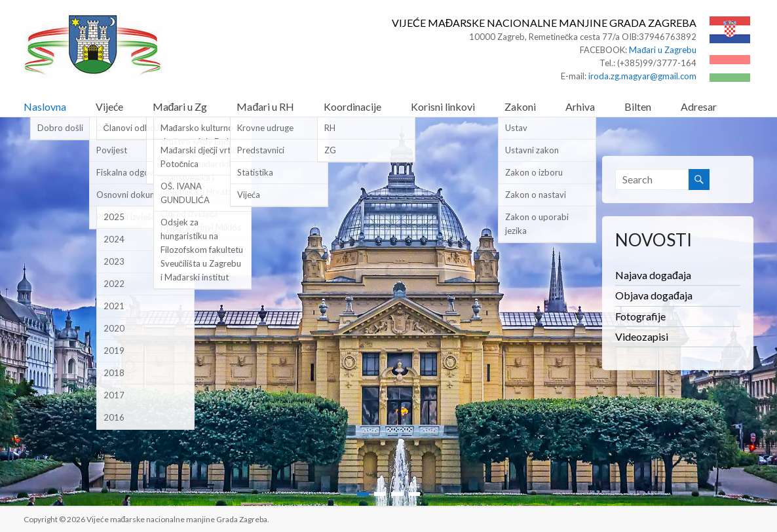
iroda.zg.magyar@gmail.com (642, 76)
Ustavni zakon (532, 150)
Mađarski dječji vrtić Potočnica (199, 157)
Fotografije (640, 316)
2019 (114, 351)
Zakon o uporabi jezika (537, 224)
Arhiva (580, 106)
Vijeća (249, 195)
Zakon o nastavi (536, 195)
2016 (114, 417)
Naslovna (45, 106)
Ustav (516, 128)
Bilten (638, 106)
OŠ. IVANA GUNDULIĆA (185, 193)
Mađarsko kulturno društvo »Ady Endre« (200, 135)
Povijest (112, 150)
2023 (114, 261)
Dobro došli (60, 128)
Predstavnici (261, 150)
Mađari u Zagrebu (663, 50)
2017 (114, 395)
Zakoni (520, 106)
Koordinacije (352, 106)
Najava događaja (653, 275)
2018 (114, 373)
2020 (114, 328)
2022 (114, 284)
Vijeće (109, 106)
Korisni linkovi (443, 106)
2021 (114, 306)
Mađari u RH (265, 106)
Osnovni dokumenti (134, 195)
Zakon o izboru (534, 172)
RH (330, 128)
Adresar (699, 106)
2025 (114, 217)
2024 (114, 239)
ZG (330, 150)
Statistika (255, 172)
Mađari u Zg (180, 106)
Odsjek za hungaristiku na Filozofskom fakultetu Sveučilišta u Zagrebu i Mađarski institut (202, 250)
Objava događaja (654, 295)
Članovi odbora (133, 128)
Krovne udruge (265, 128)
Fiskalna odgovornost (138, 172)
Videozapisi (642, 336)
